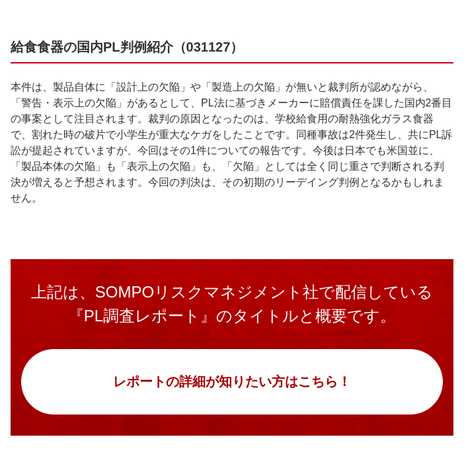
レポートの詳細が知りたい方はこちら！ (232, 381)
